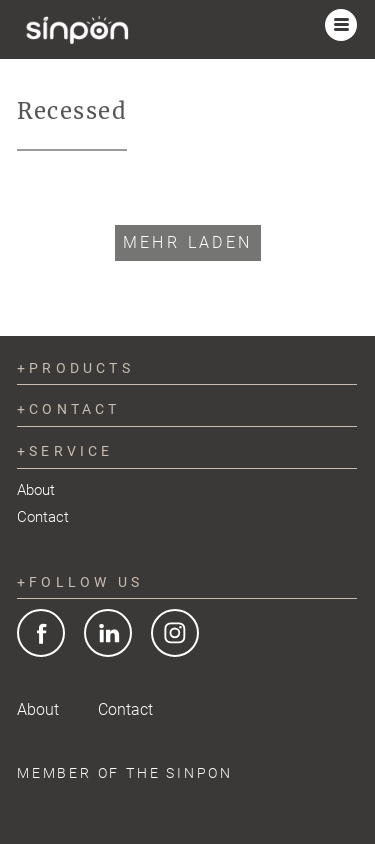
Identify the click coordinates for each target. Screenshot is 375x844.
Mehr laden (188, 242)
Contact (43, 517)
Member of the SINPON (125, 773)
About (36, 490)
